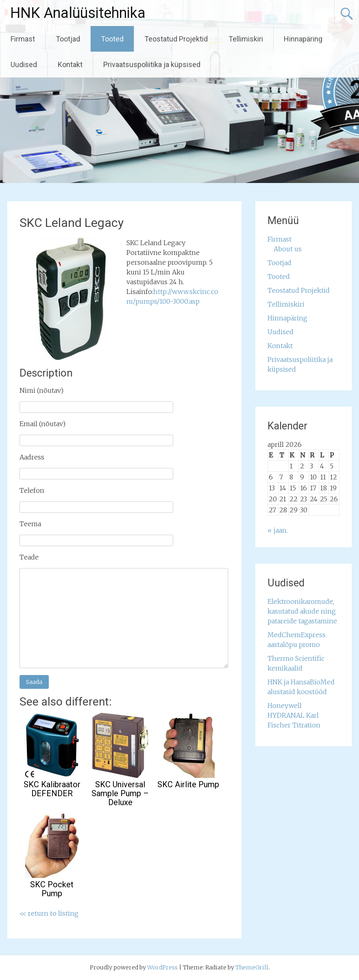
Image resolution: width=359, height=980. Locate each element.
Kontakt (70, 64)
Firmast (23, 39)
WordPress (162, 967)
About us (288, 249)
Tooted (112, 39)
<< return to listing (49, 913)
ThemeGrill (252, 967)
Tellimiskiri (246, 39)
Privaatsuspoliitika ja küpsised (152, 64)
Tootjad (68, 39)
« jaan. (278, 530)
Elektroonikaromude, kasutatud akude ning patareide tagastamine (302, 611)
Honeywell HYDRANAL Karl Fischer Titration (294, 715)
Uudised (24, 64)
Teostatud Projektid (176, 39)
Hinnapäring (303, 39)
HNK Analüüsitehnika (78, 13)
